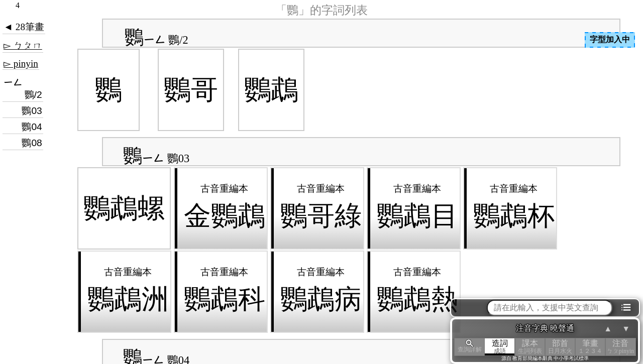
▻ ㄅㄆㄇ (23, 45)
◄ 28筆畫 (24, 27)
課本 (530, 347)
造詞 (500, 347)
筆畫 (590, 347)
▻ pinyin (21, 64)
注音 (620, 347)
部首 (560, 347)
